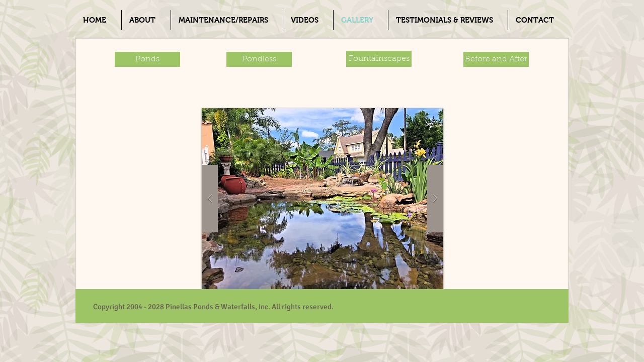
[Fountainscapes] (379, 59)
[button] (323, 199)
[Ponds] (147, 59)
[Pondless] (259, 59)
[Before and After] (496, 59)
